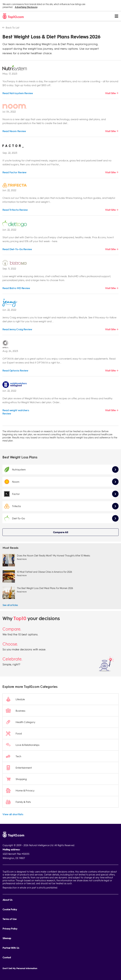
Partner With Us (11, 948)
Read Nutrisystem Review (18, 93)
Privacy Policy (10, 929)
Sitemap (7, 938)
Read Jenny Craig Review (17, 329)
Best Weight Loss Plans (20, 457)
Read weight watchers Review (16, 412)
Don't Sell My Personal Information (20, 968)
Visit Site (110, 93)
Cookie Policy (10, 909)
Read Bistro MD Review (16, 288)
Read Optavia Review (15, 370)
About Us (8, 900)
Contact (7, 957)
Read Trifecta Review (15, 210)
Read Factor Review (14, 172)
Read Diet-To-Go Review (17, 249)
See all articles (10, 605)
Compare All (61, 532)
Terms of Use (10, 919)
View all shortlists (13, 814)
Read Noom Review (14, 131)
